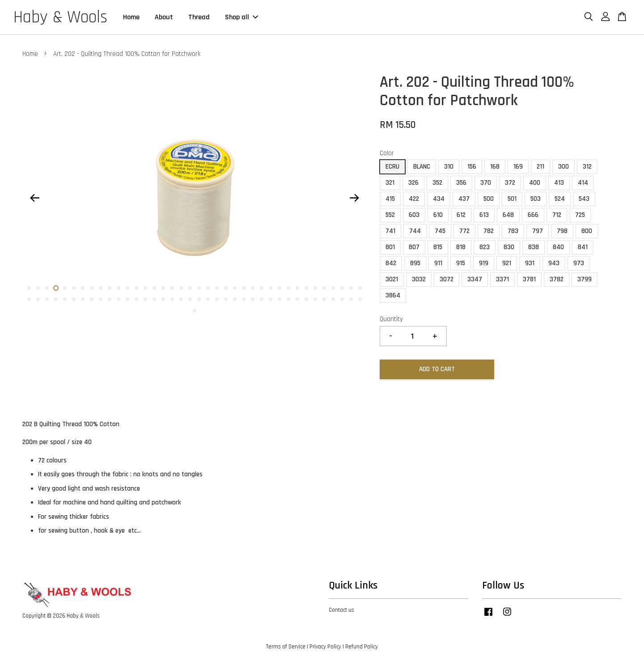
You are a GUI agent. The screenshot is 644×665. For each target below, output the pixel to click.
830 (509, 247)
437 (464, 199)
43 (65, 299)
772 (464, 231)
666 (533, 215)
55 (172, 299)
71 (315, 299)
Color (387, 153)
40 (38, 299)
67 (280, 299)
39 (29, 299)
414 (583, 183)
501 (512, 199)
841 (583, 247)
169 (518, 167)
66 (271, 299)
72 (324, 299)
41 (47, 299)
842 (391, 263)
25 (244, 288)
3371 (502, 279)
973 (579, 263)
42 (56, 299)
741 (390, 231)
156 (472, 167)
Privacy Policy (325, 647)
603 (414, 215)
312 (587, 167)
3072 (447, 279)
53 (154, 299)
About (164, 17)
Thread (199, 17)
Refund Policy (362, 647)
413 (559, 183)
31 (297, 288)
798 (562, 231)
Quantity (391, 319)
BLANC (422, 167)
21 (208, 288)
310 (449, 167)
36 (342, 288)
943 (554, 263)
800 (587, 231)
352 (437, 183)
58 (199, 299)
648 (508, 215)
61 (226, 299)
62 (235, 299)
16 (163, 288)
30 (288, 288)
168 (495, 167)
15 (154, 288)
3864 (393, 295)
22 (217, 288)
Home (131, 17)
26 (253, 288)
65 (262, 299)
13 (136, 288)
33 (315, 288)
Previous (34, 198)
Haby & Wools (60, 17)
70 (306, 299)
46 (92, 299)
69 (297, 299)
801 (390, 247)
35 (333, 288)
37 (351, 288)
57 (190, 299)
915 (461, 263)
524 (560, 199)
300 (563, 167)
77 (195, 311)
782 (489, 231)
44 (74, 299)
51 (136, 299)
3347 (475, 279)
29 (280, 288)
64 (253, 299)
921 (507, 263)
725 (580, 215)
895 (415, 263)
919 (484, 263)
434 (439, 199)
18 (181, 288)
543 (584, 199)
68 (288, 299)
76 (360, 299)
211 (540, 167)
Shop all (241, 17)
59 (208, 299)
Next (354, 198)
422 (414, 199)
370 (486, 183)
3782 (557, 279)
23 (226, 288)
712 (557, 215)
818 (461, 247)
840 (558, 247)
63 (244, 299)
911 (438, 263)
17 (172, 288)
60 (217, 299)
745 (440, 231)
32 (306, 288)
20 (199, 288)
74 (342, 299)
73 (333, 299)
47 (101, 299)
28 (271, 288)
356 (461, 183)
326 (413, 183)
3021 (392, 279)
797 (538, 231)
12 (127, 288)
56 (181, 299)
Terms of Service (286, 647)
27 (262, 288)
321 (390, 183)
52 (145, 299)
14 (145, 288)
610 (438, 215)
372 (510, 183)
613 (484, 215)
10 (110, 288)
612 (461, 215)
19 (190, 288)
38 (360, 288)
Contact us (341, 610)
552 (390, 215)
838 (534, 247)
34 (324, 288)
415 (390, 199)
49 (119, 299)
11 (119, 288)
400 (535, 183)
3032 (419, 279)
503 (536, 199)
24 (235, 288)
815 (438, 247)
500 (489, 199)
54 (163, 299)
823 (485, 247)
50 (127, 299)
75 (351, 299)
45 (83, 299)
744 (415, 231)
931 (530, 263)
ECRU (392, 167)
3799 (585, 279)
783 (513, 231)
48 (110, 299)
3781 (529, 279)
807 (414, 247)
